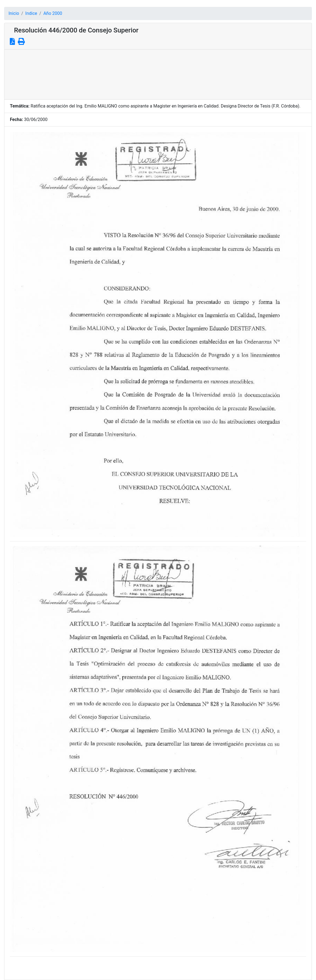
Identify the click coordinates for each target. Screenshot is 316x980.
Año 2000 (53, 13)
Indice (31, 13)
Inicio (14, 13)
